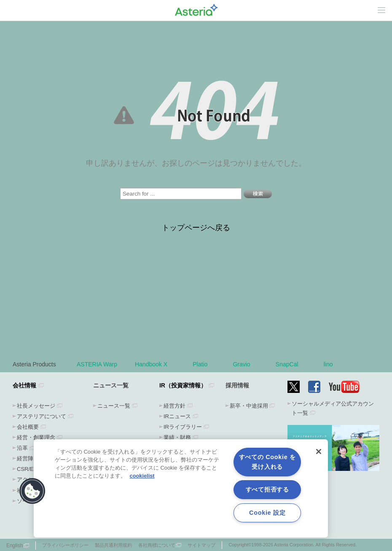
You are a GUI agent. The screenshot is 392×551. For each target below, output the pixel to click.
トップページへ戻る (196, 228)
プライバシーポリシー (65, 545)
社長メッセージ (36, 406)
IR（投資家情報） (183, 385)
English (15, 546)
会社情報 (24, 385)
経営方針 (175, 406)
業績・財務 (177, 437)
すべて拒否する (267, 489)
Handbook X (155, 364)
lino (328, 364)
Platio (204, 364)
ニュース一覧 (114, 406)
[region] (181, 488)
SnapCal (291, 364)
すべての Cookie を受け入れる (267, 462)
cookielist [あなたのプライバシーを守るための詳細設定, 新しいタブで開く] (142, 476)
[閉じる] (319, 452)
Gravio (245, 364)
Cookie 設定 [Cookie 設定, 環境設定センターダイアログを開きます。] (267, 513)
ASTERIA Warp (97, 364)
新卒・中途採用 (249, 406)
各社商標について (157, 545)
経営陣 (25, 458)
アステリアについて (42, 416)
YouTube (344, 387)
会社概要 (28, 427)
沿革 (22, 448)
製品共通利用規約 (113, 545)
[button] (32, 491)
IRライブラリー (183, 427)
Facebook (314, 387)
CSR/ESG (29, 469)
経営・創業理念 (36, 437)
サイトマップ (201, 545)
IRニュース (177, 416)
